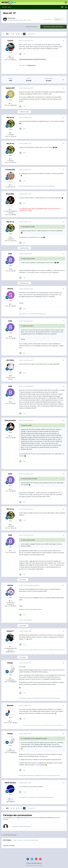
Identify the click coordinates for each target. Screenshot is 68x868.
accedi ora (42, 818)
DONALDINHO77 (11, 652)
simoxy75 (13, 306)
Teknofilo (6, 846)
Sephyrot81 (10, 88)
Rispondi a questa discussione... (21, 826)
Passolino (12, 846)
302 (11, 798)
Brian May (10, 194)
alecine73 (13, 606)
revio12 (10, 41)
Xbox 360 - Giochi (25, 20)
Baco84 (13, 271)
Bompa (10, 663)
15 (11, 304)
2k (11, 209)
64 (11, 185)
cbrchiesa (10, 360)
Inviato (26, 41)
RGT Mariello (13, 723)
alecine (10, 585)
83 (11, 376)
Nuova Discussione (32, 27)
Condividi (48, 19)
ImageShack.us (32, 65)
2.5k (11, 436)
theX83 (13, 438)
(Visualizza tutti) (33, 840)
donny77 (10, 631)
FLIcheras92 (10, 170)
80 (11, 133)
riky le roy (10, 117)
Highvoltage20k (11, 802)
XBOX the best (10, 783)
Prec (7, 34)
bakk (10, 254)
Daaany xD (13, 60)
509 (11, 601)
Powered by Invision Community (34, 865)
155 (11, 103)
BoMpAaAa (13, 682)
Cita (24, 54)
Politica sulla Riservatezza (34, 863)
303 (11, 721)
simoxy (10, 289)
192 (11, 56)
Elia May (13, 215)
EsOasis (13, 18)
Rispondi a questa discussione (53, 27)
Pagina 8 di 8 (32, 34)
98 (11, 269)
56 (11, 647)
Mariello (10, 705)
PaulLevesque (10, 420)
